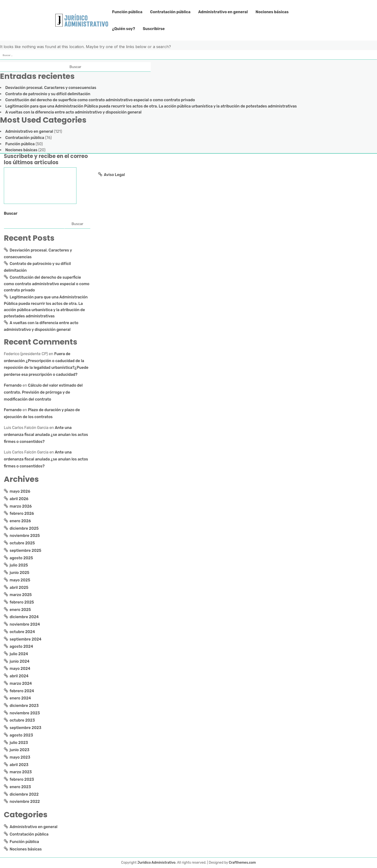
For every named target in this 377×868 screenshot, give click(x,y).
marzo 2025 (21, 595)
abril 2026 (19, 499)
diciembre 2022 (24, 794)
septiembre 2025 (25, 550)
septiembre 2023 (25, 728)
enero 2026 (20, 521)
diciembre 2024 (24, 617)
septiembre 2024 (25, 639)
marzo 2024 (21, 683)
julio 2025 (19, 565)
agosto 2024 (21, 646)
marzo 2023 (21, 772)
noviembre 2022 (25, 802)
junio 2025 (19, 573)
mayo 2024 (20, 669)
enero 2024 (20, 698)
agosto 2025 (21, 558)
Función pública (127, 12)
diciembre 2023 (24, 706)
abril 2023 (19, 765)
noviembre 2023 (25, 713)
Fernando (13, 385)
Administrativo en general (223, 12)
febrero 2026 (22, 513)
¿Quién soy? (124, 29)
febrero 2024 (22, 691)
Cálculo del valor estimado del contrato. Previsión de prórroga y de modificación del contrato (43, 392)
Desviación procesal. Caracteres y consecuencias (51, 88)
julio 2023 (19, 743)
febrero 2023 (22, 779)
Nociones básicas (272, 12)
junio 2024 (19, 661)
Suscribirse (154, 29)
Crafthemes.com (242, 863)
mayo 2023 (20, 757)
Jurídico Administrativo (156, 863)
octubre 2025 (22, 543)
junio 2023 (19, 750)
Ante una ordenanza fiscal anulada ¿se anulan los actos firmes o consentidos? (46, 435)
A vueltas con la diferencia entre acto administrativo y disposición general (73, 112)
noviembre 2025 (25, 536)
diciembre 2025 (24, 528)
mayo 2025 (20, 580)
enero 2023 (20, 787)
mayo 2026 (20, 491)
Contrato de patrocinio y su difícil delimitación (48, 94)
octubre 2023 (22, 720)
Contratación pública (170, 12)
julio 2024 (19, 654)
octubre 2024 (22, 632)
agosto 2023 (21, 735)
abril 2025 (19, 588)
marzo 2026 (21, 506)
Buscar (11, 213)
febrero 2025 (22, 602)
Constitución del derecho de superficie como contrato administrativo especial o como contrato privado (100, 100)
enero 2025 (20, 610)
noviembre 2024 (25, 624)
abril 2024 (19, 676)
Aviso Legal (114, 175)
